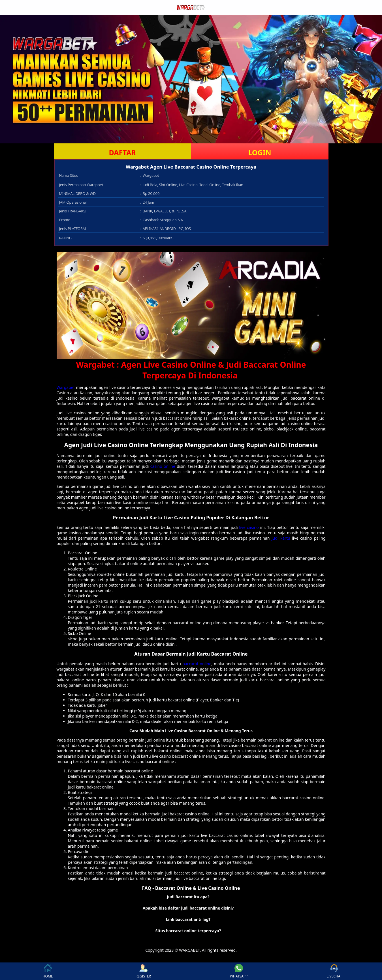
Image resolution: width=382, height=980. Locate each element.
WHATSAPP (239, 971)
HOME (48, 971)
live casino (249, 527)
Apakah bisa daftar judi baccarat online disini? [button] (188, 908)
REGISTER (143, 971)
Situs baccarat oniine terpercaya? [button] (188, 931)
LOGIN (260, 152)
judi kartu (281, 538)
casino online (163, 466)
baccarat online (197, 664)
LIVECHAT (334, 971)
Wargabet (66, 387)
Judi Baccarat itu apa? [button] (188, 897)
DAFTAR (122, 152)
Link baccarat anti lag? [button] (188, 919)
